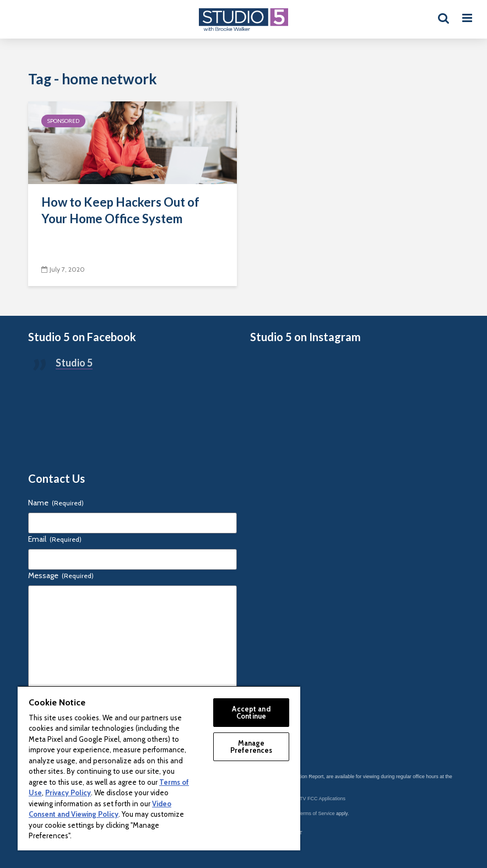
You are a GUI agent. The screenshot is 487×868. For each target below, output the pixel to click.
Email (55, 539)
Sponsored (63, 121)
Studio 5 (74, 363)
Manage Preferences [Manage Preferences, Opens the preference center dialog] (251, 746)
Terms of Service (316, 813)
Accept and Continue (251, 712)
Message (61, 575)
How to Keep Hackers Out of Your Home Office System (120, 210)
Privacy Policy (68, 792)
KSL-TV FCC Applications (317, 799)
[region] (159, 768)
